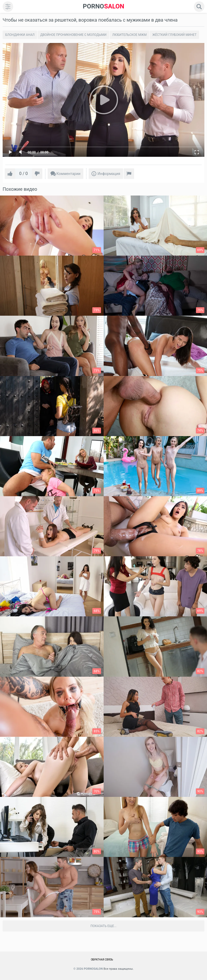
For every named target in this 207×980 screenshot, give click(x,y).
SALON (104, 6)
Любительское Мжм (130, 35)
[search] (199, 7)
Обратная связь (102, 960)
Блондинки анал (20, 35)
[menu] (8, 7)
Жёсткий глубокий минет (174, 35)
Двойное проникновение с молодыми (73, 35)
